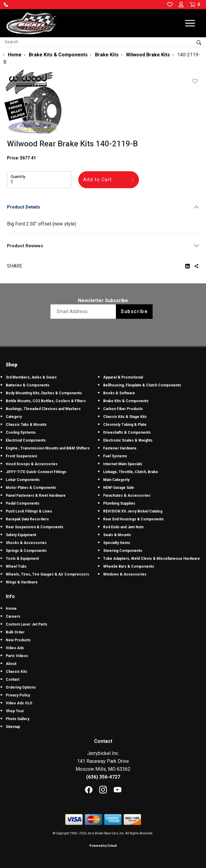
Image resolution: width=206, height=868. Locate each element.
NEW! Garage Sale (119, 488)
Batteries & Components (28, 385)
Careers (13, 616)
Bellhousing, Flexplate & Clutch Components (142, 385)
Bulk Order (15, 632)
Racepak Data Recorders (27, 519)
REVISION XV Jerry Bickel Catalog (133, 511)
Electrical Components (26, 440)
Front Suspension (21, 456)
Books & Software (119, 393)
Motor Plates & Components (31, 488)
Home (11, 609)
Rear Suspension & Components (35, 527)
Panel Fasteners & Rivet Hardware (36, 496)
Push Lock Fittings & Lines (29, 511)
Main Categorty (116, 480)
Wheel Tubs (16, 566)
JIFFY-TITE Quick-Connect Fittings (36, 472)
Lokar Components (23, 480)
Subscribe (134, 311)
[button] (6, 5)
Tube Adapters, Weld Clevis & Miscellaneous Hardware (152, 559)
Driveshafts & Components (127, 432)
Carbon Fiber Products (123, 409)
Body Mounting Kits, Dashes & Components (44, 393)
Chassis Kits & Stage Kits (125, 417)
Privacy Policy (18, 695)
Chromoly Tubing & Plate (125, 425)
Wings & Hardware (22, 582)
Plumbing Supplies (119, 503)
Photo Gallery (18, 719)
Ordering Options (21, 687)
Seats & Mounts (117, 535)
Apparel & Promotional (123, 377)
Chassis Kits (17, 672)
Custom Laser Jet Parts (27, 624)
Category (14, 417)
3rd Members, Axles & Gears (31, 377)
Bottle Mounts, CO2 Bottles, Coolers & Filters (46, 401)
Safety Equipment (21, 535)
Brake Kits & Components (126, 401)
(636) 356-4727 (103, 777)
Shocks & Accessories (26, 543)
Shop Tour (15, 711)
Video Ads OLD (19, 703)
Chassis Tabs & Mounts (26, 425)
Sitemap (13, 727)
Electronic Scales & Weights (128, 440)
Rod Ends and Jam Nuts (123, 527)
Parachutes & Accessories (127, 496)
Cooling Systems (21, 432)
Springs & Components (26, 551)
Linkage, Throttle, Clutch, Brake (131, 472)
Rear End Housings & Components (133, 519)
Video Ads (15, 648)
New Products (18, 640)
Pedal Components (23, 503)
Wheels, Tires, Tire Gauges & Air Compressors (47, 574)
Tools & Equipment (22, 559)
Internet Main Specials (123, 464)
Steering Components (123, 551)
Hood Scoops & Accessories (32, 464)
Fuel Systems (115, 456)
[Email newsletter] (84, 312)
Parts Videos (17, 656)
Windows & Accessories (125, 574)
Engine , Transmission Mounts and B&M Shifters (48, 448)
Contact (13, 679)
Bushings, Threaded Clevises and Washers (43, 409)
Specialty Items (117, 543)
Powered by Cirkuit (103, 846)
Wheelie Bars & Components (129, 566)
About (11, 664)
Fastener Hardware (120, 448)
